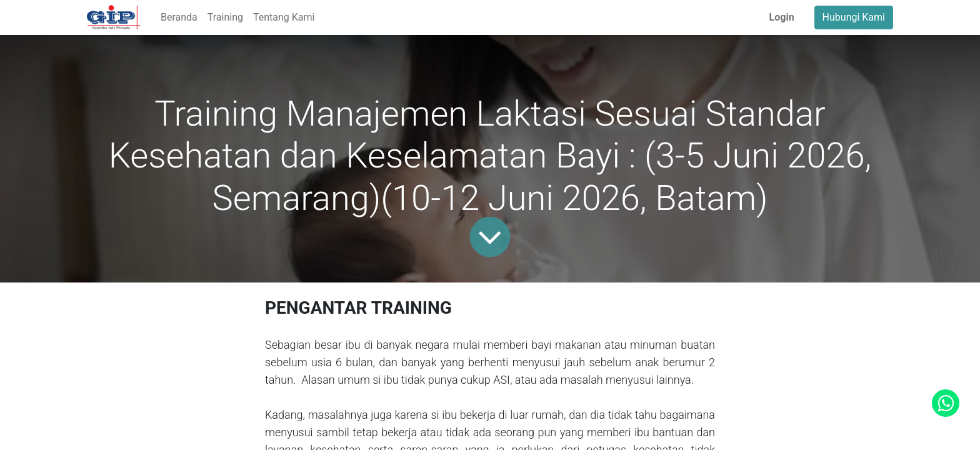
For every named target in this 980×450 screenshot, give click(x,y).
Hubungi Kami (854, 17)
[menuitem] (179, 17)
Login (782, 17)
